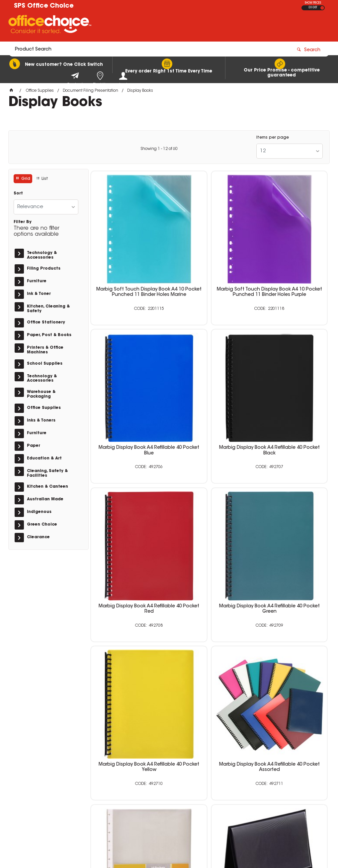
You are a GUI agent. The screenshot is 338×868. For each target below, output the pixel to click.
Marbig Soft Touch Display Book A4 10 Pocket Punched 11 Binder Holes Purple (209, 260)
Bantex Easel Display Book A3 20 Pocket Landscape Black (129, 635)
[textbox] (130, 26)
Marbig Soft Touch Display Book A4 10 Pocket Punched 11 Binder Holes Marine (129, 260)
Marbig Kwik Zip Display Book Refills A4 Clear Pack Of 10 (290, 509)
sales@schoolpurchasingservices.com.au (270, 785)
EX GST (313, 8)
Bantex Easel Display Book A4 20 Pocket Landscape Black (209, 635)
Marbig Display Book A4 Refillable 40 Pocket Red (209, 383)
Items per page (273, 138)
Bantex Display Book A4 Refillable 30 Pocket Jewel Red (289, 637)
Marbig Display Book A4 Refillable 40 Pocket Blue (289, 257)
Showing (159, 149)
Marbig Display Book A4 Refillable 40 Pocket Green (289, 383)
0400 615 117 (254, 773)
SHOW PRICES (313, 3)
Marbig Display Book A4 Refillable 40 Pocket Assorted (209, 509)
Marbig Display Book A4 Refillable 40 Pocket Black (129, 383)
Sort (18, 193)
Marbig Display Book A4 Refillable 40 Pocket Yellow (129, 509)
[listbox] (290, 151)
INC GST (322, 8)
